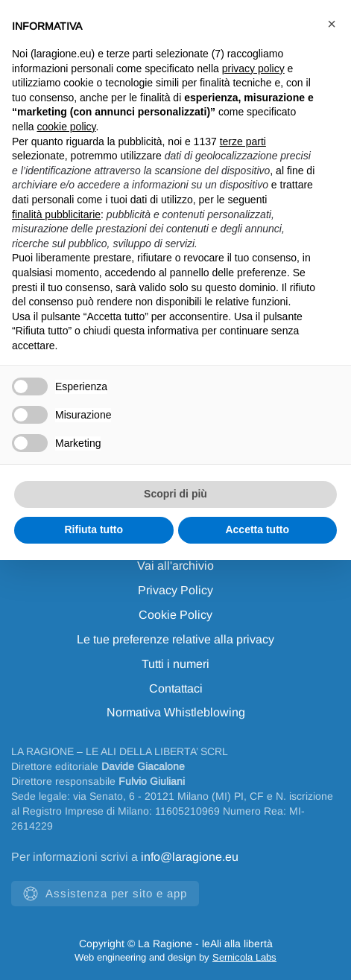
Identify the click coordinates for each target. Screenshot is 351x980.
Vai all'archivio (175, 566)
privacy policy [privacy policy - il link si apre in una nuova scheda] (253, 69)
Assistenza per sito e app (105, 894)
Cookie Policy (175, 615)
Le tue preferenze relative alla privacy (175, 639)
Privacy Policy (175, 590)
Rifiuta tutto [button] (94, 529)
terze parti (243, 141)
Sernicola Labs (244, 957)
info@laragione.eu (190, 857)
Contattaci (176, 688)
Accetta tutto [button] (257, 529)
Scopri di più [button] (175, 494)
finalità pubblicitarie (56, 214)
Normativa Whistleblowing (176, 712)
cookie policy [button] (66, 127)
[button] (332, 24)
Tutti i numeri (175, 664)
